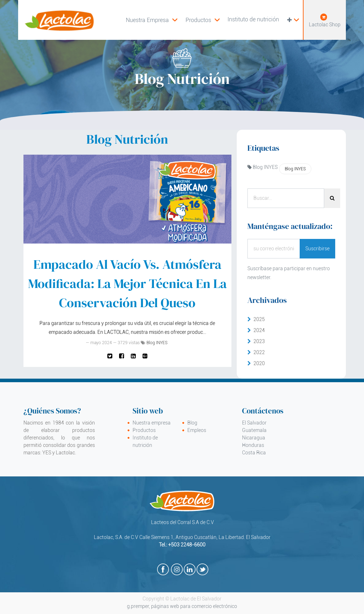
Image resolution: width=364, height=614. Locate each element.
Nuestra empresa (152, 423)
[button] (293, 20)
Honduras (253, 445)
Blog (192, 423)
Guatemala (254, 430)
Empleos (197, 430)
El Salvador (254, 423)
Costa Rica (254, 453)
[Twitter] (110, 356)
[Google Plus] (145, 356)
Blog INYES (157, 343)
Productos (144, 430)
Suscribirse (317, 249)
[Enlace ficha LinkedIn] (133, 356)
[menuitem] (203, 20)
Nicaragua (254, 438)
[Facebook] (122, 356)
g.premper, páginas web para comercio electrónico (182, 606)
